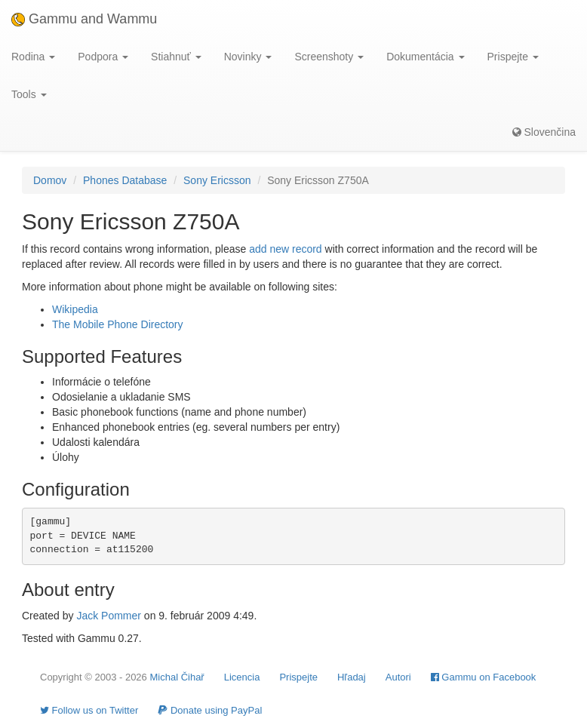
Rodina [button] (33, 57)
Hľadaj (352, 677)
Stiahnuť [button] (176, 57)
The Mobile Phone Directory (118, 324)
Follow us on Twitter (89, 710)
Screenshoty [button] (329, 57)
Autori (398, 677)
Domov (50, 180)
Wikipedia (75, 309)
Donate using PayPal (210, 710)
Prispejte (298, 677)
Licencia (242, 677)
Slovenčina (544, 132)
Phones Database (125, 180)
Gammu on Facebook (484, 677)
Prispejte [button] (513, 57)
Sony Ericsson (217, 180)
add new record (286, 249)
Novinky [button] (248, 57)
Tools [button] (29, 94)
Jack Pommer (109, 616)
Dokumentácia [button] (425, 57)
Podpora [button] (103, 57)
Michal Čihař (177, 677)
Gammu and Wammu (84, 19)
